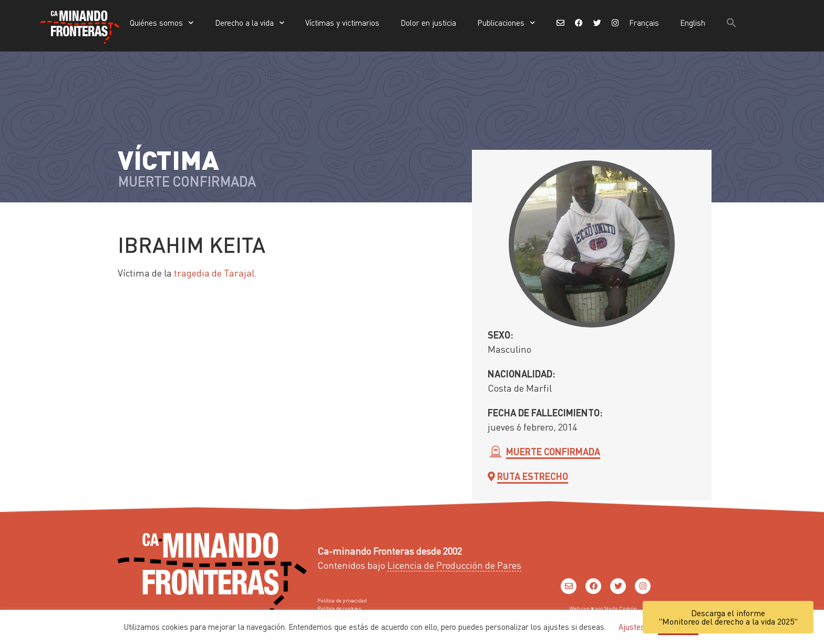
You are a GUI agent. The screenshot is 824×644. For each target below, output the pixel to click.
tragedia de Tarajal (214, 273)
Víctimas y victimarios (342, 23)
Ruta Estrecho (533, 476)
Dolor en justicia (428, 23)
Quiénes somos (162, 23)
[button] (732, 23)
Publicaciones (506, 23)
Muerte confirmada (553, 451)
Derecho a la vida (250, 23)
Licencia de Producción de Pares (454, 565)
